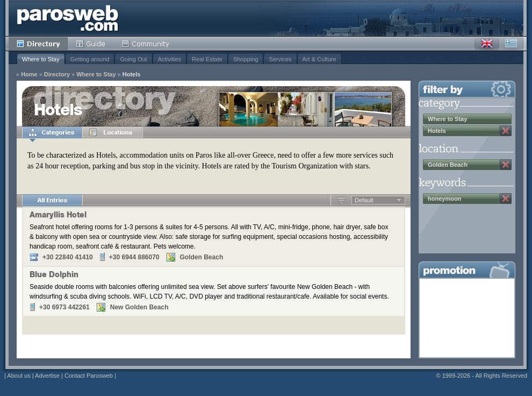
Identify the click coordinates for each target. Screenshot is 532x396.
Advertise (47, 376)
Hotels (132, 75)
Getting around (90, 59)
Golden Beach (448, 165)
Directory (38, 44)
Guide (91, 44)
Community (146, 44)
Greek (511, 44)
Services (280, 59)
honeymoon (444, 199)
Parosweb (68, 18)
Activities (170, 59)
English (487, 44)
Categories (52, 132)
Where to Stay (41, 59)
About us (19, 376)
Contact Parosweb (89, 376)
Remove (506, 131)
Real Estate (207, 59)
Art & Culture (319, 59)
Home (29, 75)
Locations (112, 132)
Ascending (342, 200)
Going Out (133, 59)
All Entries (52, 200)
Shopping (246, 59)
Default (364, 200)
